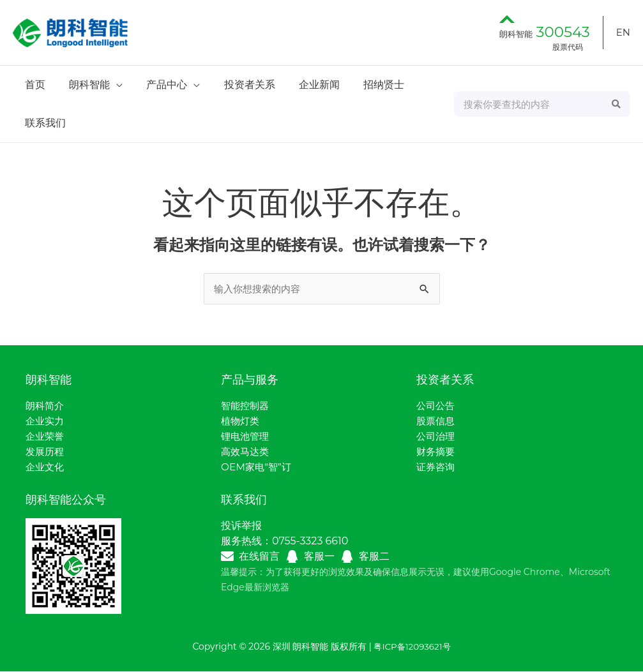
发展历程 (46, 452)
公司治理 (437, 437)
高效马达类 (246, 452)
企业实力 (46, 422)
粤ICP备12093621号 (412, 647)
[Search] (617, 104)
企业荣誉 (46, 437)
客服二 (374, 557)
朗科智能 (545, 34)
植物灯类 (241, 422)
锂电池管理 (246, 437)
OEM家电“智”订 (258, 467)
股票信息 (437, 422)
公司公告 (437, 406)
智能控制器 (246, 406)
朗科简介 (46, 406)
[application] (111, 85)
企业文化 (46, 467)
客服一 (319, 557)
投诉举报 (241, 526)
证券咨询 (437, 467)
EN (623, 32)
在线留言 (259, 557)
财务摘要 (437, 452)
